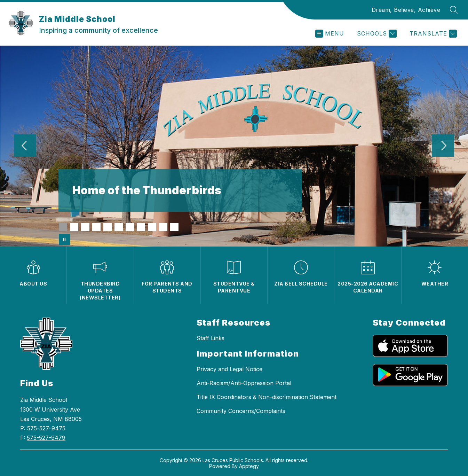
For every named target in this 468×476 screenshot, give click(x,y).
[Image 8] (141, 227)
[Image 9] (152, 227)
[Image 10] (163, 227)
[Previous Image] (25, 146)
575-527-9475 (46, 428)
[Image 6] (119, 227)
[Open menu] (330, 34)
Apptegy (249, 466)
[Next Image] (443, 146)
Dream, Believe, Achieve (406, 10)
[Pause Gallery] (64, 240)
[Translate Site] (432, 34)
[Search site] (454, 10)
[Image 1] (63, 227)
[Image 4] (96, 227)
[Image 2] (74, 227)
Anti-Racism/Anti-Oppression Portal (244, 383)
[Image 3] (85, 227)
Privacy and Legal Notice (229, 369)
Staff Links (211, 338)
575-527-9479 (46, 438)
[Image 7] (130, 227)
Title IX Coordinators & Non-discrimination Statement (267, 397)
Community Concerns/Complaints (241, 411)
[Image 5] (108, 227)
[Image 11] (174, 227)
